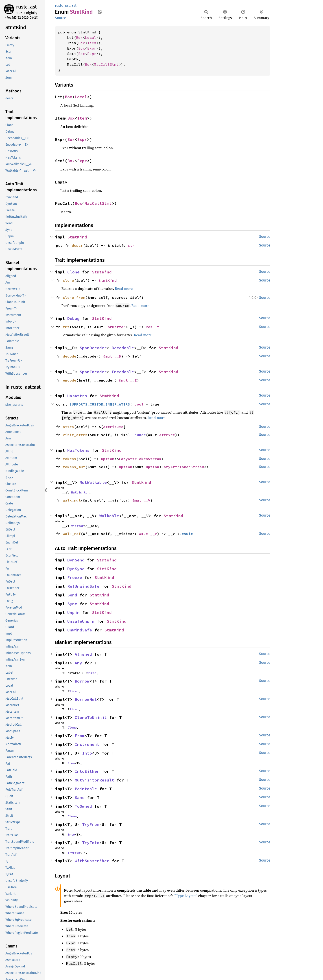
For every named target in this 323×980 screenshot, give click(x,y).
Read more (124, 288)
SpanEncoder (93, 372)
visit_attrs (75, 435)
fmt (66, 327)
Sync (72, 604)
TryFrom (91, 824)
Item (92, 43)
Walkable (109, 516)
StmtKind (77, 237)
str (131, 245)
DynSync (76, 569)
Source (61, 18)
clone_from (74, 297)
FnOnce (139, 435)
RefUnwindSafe (83, 586)
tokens (70, 459)
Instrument (87, 744)
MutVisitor (80, 492)
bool (139, 404)
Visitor (77, 526)
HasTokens (78, 450)
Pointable (86, 789)
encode (70, 380)
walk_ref (72, 534)
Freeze (75, 577)
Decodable (123, 348)
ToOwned (83, 806)
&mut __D (112, 356)
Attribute (113, 427)
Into (87, 753)
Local (91, 37)
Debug (73, 318)
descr (77, 245)
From (80, 736)
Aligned (83, 654)
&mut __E (128, 380)
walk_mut (72, 500)
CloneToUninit (91, 717)
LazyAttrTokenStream (140, 459)
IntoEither (87, 771)
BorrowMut (86, 699)
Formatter (116, 327)
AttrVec (167, 435)
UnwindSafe (80, 630)
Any (78, 663)
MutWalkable (93, 482)
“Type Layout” (186, 896)
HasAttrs (77, 396)
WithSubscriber (92, 861)
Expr (92, 48)
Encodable (123, 372)
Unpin (73, 612)
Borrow (82, 681)
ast (74, 5)
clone (68, 280)
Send (72, 595)
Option (108, 459)
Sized (92, 673)
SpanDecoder (93, 348)
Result (153, 327)
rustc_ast (26, 7)
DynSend (76, 560)
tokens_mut (74, 467)
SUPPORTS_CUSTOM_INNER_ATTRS (100, 404)
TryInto (91, 843)
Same (80, 798)
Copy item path (100, 12)
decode (70, 356)
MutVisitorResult (94, 780)
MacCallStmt (106, 64)
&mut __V (141, 500)
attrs (68, 427)
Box (79, 37)
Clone (73, 272)
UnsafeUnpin (81, 621)
